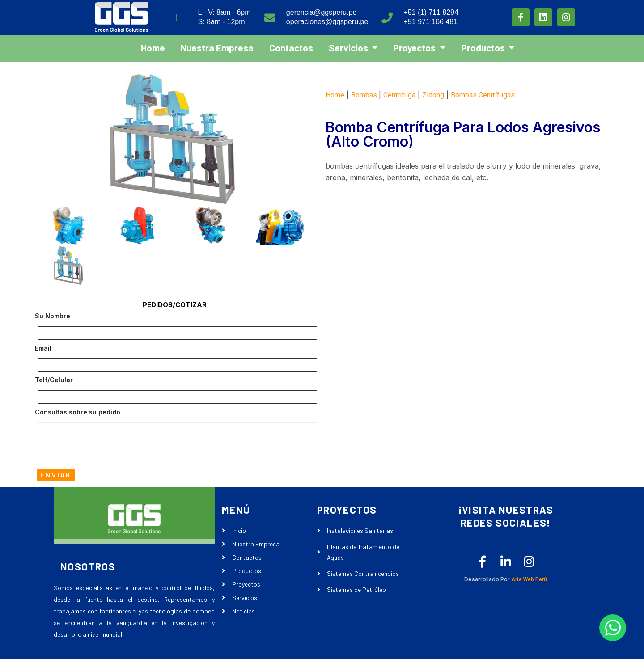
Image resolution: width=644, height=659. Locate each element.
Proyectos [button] (415, 47)
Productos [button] (484, 47)
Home (153, 47)
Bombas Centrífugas (483, 95)
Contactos (291, 47)
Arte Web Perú (529, 580)
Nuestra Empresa (217, 47)
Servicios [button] (349, 47)
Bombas (365, 95)
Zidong (433, 95)
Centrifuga (399, 95)
